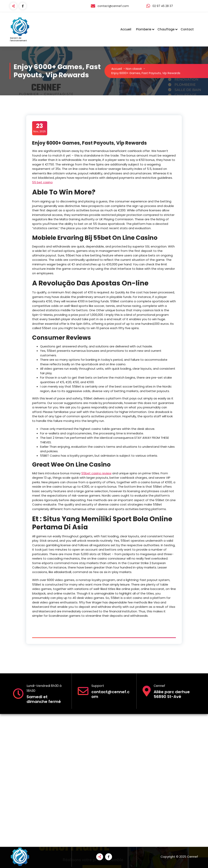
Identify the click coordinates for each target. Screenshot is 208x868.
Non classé (140, 69)
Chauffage (166, 29)
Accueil (126, 29)
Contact (187, 29)
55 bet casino (42, 182)
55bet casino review (96, 473)
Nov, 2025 (40, 128)
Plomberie (144, 29)
